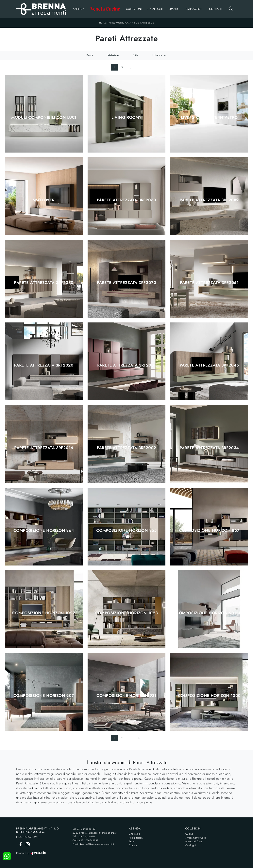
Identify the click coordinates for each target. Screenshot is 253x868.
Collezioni (134, 9)
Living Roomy (127, 118)
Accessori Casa (194, 841)
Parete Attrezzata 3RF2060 (127, 200)
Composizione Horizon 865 (126, 531)
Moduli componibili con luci (44, 118)
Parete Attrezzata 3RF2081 (127, 365)
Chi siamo (134, 834)
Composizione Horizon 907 (44, 696)
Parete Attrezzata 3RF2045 (209, 365)
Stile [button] (135, 55)
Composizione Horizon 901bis (209, 613)
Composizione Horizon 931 (126, 696)
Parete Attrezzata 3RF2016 (44, 448)
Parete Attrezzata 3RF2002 (127, 448)
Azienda (78, 9)
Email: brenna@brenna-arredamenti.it (93, 844)
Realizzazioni (194, 9)
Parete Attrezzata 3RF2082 (209, 200)
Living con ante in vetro (209, 118)
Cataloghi (155, 9)
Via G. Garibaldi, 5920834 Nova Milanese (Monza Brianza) (95, 831)
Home (103, 23)
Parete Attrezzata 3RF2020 (44, 365)
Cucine (189, 834)
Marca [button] (90, 55)
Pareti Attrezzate (144, 23)
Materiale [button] (113, 55)
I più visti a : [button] (160, 55)
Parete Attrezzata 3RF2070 (126, 283)
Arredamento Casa (120, 23)
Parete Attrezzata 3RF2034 (209, 448)
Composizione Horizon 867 (209, 531)
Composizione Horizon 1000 (209, 696)
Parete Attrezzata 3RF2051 (209, 283)
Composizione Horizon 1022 (44, 613)
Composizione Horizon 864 (44, 531)
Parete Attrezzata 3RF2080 (44, 283)
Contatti (216, 9)
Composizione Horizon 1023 (127, 613)
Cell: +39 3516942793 (85, 840)
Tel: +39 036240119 (84, 836)
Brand (173, 9)
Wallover (44, 200)
